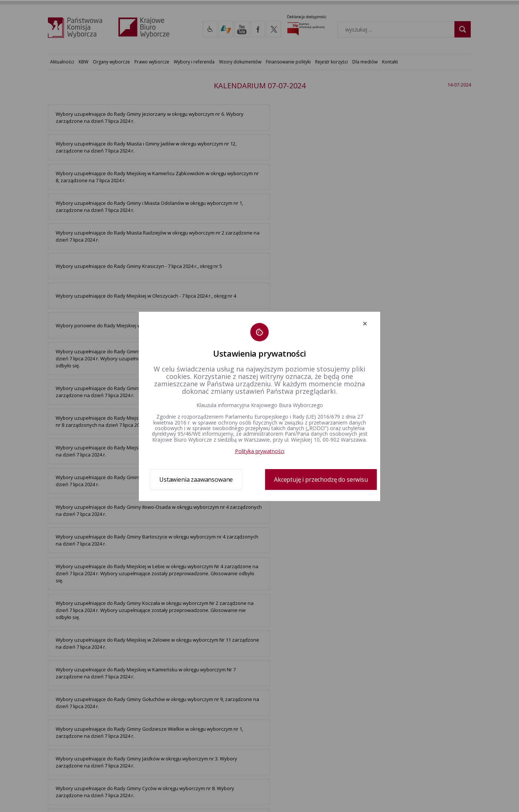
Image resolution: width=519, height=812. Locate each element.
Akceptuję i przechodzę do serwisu (321, 479)
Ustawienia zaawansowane (196, 479)
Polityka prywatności (260, 451)
